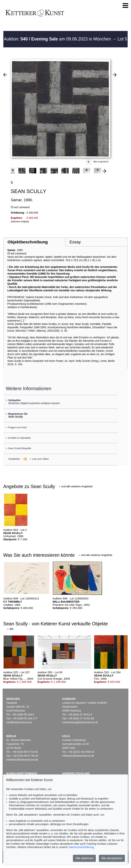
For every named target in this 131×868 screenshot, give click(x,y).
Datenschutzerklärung (81, 847)
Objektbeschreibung (28, 242)
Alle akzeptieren (112, 858)
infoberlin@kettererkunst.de (22, 760)
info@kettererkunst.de (19, 722)
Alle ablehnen (84, 858)
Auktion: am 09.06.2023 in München (58, 39)
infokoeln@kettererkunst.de (78, 756)
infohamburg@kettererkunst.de (80, 722)
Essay (75, 242)
